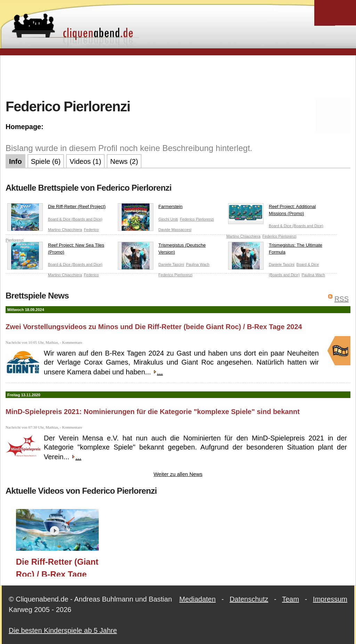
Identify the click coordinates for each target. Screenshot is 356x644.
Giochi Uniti (168, 219)
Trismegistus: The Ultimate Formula (275, 250)
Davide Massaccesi (175, 230)
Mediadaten (198, 599)
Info (15, 161)
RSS (342, 299)
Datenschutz (249, 599)
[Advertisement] (178, 76)
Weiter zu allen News (178, 474)
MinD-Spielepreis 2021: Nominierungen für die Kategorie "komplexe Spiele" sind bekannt (153, 412)
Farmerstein (150, 208)
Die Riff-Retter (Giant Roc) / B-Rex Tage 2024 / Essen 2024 (57, 567)
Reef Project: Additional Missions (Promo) (272, 211)
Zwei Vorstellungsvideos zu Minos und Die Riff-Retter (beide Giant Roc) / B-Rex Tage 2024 (154, 327)
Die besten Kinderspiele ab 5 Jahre (63, 630)
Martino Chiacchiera (65, 230)
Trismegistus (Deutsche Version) (162, 250)
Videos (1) (85, 161)
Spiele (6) (46, 161)
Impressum (330, 599)
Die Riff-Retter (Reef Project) (56, 208)
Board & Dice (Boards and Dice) (75, 219)
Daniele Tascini (171, 264)
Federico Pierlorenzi (197, 219)
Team (290, 599)
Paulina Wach (198, 264)
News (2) (124, 161)
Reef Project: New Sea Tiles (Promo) (56, 250)
